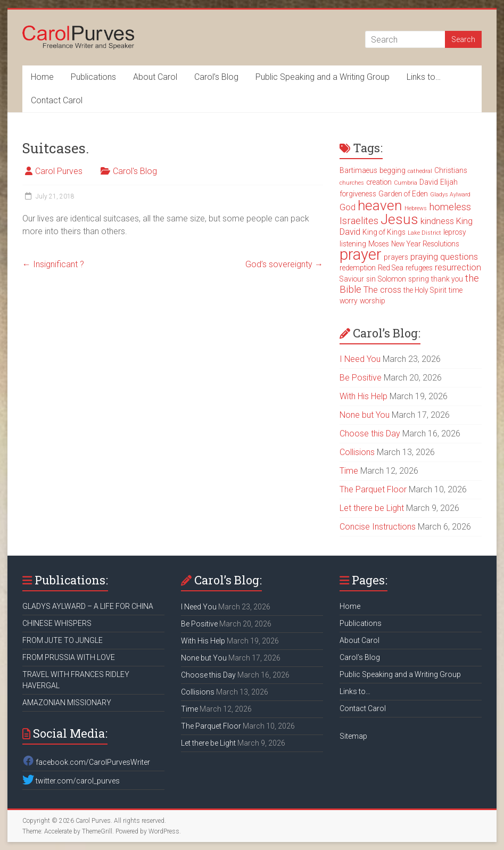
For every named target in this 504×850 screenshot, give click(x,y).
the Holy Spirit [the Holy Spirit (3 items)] (425, 290)
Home (42, 77)
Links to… (424, 77)
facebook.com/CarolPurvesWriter (86, 762)
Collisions (357, 452)
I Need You (360, 359)
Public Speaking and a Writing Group (323, 77)
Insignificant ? (53, 264)
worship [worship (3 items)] (373, 301)
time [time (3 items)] (456, 290)
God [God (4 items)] (348, 207)
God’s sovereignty (284, 264)
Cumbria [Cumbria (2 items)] (406, 183)
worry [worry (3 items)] (349, 301)
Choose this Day (370, 434)
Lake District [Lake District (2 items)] (424, 233)
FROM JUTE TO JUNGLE (63, 640)
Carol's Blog (135, 171)
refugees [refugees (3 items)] (419, 268)
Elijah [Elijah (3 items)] (449, 182)
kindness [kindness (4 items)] (437, 221)
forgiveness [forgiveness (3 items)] (358, 194)
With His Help (363, 396)
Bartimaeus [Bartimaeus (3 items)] (358, 170)
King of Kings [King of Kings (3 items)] (384, 232)
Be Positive (361, 378)
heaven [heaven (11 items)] (380, 205)
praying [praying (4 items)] (424, 257)
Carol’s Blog (216, 77)
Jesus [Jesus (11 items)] (399, 219)
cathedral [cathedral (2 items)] (420, 171)
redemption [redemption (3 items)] (358, 268)
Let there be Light (372, 508)
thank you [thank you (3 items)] (447, 279)
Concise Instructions (378, 527)
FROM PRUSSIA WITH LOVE (69, 657)
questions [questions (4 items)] (459, 257)
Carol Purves (59, 171)
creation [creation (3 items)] (379, 182)
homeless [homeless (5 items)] (450, 207)
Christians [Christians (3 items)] (451, 170)
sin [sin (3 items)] (371, 279)
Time (349, 471)
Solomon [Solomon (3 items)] (392, 279)
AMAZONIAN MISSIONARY (67, 703)
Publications (93, 77)
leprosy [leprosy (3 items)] (455, 232)
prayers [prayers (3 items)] (396, 257)
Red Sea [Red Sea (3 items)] (391, 268)
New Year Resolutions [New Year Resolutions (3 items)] (425, 244)
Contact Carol (57, 100)
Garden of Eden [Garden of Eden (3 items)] (403, 194)
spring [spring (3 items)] (419, 279)
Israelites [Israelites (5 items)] (359, 221)
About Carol (155, 77)
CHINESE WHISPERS (57, 623)
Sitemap (353, 736)
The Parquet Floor (373, 489)
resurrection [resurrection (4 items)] (458, 267)
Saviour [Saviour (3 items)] (352, 279)
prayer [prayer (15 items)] (361, 254)
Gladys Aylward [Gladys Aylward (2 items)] (450, 195)
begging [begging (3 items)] (393, 170)
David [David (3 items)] (429, 182)
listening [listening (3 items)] (353, 244)
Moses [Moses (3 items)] (379, 244)
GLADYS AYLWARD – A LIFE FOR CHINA (88, 606)
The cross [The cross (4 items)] (382, 290)
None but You (365, 415)
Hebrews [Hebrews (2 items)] (416, 208)
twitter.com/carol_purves (71, 781)
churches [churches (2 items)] (352, 183)
